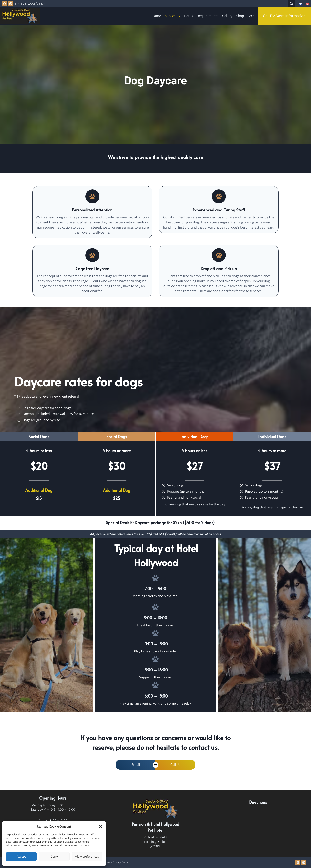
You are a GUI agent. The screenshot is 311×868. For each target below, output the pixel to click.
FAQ (251, 16)
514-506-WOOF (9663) (30, 4)
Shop (240, 16)
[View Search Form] (291, 4)
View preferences (87, 857)
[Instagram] (11, 4)
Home (156, 16)
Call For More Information (284, 16)
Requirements (208, 16)
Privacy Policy (121, 863)
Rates (189, 16)
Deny (54, 857)
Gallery (227, 16)
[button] (100, 827)
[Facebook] (5, 4)
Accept (21, 857)
